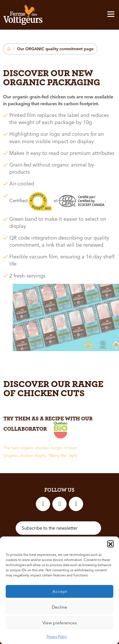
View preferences (60, 623)
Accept (60, 591)
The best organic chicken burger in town (40, 448)
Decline (59, 607)
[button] (110, 544)
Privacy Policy (57, 636)
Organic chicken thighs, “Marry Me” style (40, 455)
